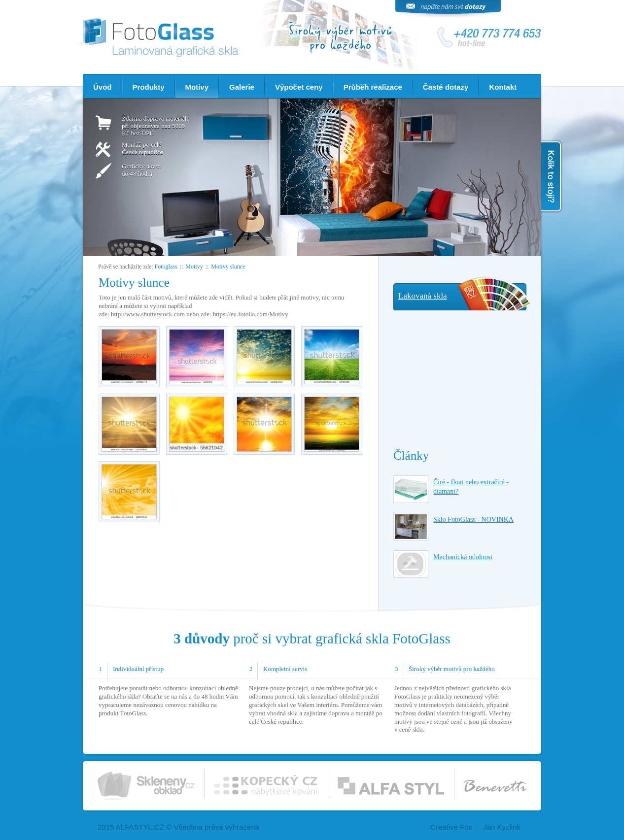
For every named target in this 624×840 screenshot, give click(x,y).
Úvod (103, 87)
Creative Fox (451, 827)
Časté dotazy (446, 87)
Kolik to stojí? (552, 176)
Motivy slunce (228, 267)
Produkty (149, 87)
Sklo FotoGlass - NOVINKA (473, 520)
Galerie (242, 87)
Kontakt (503, 87)
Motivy (197, 87)
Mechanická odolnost (463, 557)
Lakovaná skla (423, 296)
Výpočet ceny (299, 87)
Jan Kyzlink (502, 827)
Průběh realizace (373, 87)
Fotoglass (166, 267)
